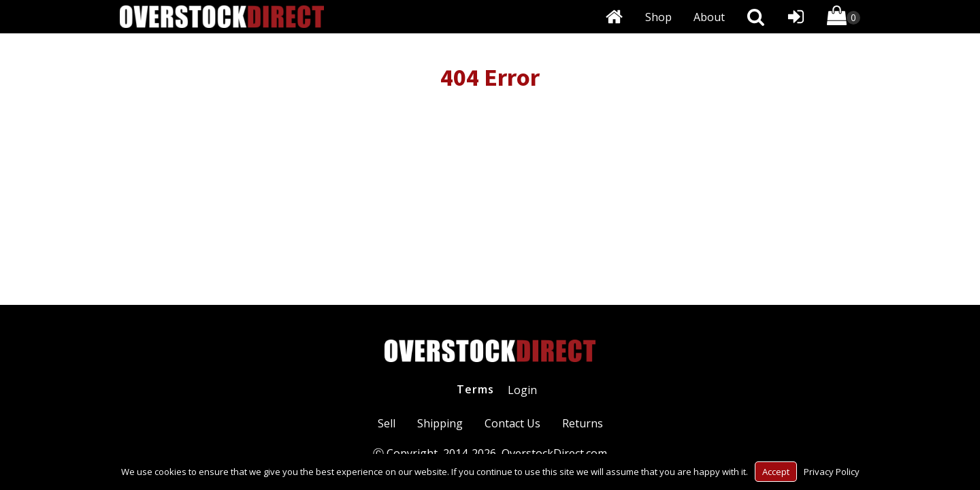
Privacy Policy (832, 472)
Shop (658, 17)
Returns (583, 423)
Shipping (440, 423)
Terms (475, 389)
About (709, 17)
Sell (387, 423)
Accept (776, 472)
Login (522, 390)
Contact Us (512, 423)
